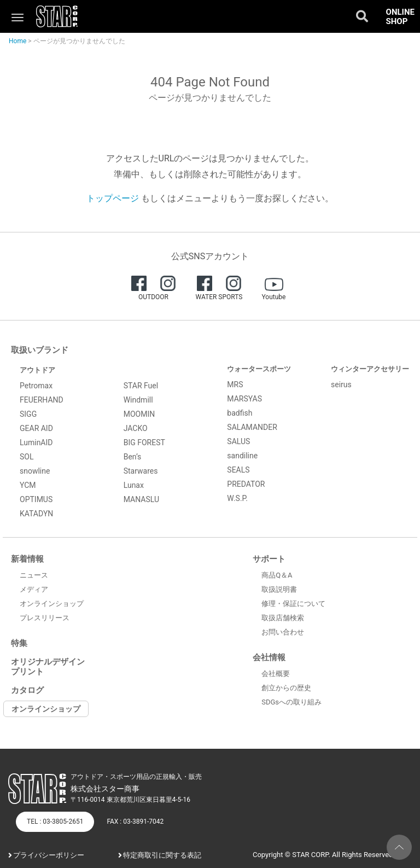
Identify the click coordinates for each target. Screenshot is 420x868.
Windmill (138, 400)
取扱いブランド (40, 350)
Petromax (36, 386)
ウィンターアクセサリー (370, 369)
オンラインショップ (52, 604)
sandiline (242, 456)
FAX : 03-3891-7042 (135, 822)
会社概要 (276, 674)
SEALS (238, 470)
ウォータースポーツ (259, 369)
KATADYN (36, 514)
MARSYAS (244, 399)
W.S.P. (237, 498)
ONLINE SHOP (400, 17)
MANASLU (141, 499)
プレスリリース (45, 618)
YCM (28, 485)
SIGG (28, 414)
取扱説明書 (279, 589)
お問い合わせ (283, 632)
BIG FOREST (144, 442)
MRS (235, 385)
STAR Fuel (141, 386)
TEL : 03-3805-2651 (55, 822)
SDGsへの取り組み (291, 702)
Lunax (134, 485)
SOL (27, 457)
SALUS (238, 441)
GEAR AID (36, 428)
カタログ (27, 690)
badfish (240, 413)
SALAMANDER (252, 427)
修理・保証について (293, 604)
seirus (341, 385)
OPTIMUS (36, 499)
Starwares (141, 471)
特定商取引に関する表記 (162, 855)
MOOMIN (139, 414)
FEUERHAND (42, 400)
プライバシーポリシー (49, 855)
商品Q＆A (277, 575)
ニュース (34, 575)
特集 (19, 643)
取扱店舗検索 (283, 618)
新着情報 (27, 559)
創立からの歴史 (286, 688)
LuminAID (36, 442)
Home (17, 41)
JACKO (136, 428)
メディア (34, 589)
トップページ (113, 198)
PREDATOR (246, 484)
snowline (35, 471)
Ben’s (133, 457)
